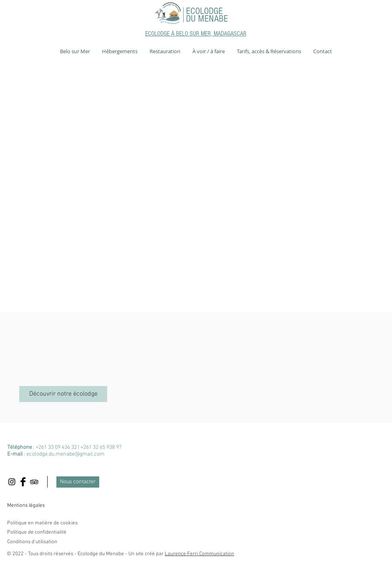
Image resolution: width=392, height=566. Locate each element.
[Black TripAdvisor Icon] (34, 482)
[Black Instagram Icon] (12, 482)
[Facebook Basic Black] (23, 482)
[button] (75, 51)
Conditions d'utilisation (32, 542)
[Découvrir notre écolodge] (63, 394)
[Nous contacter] (78, 482)
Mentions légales (26, 506)
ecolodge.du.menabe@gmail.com (65, 454)
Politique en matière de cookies (43, 523)
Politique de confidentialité (37, 532)
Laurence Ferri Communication (199, 554)
